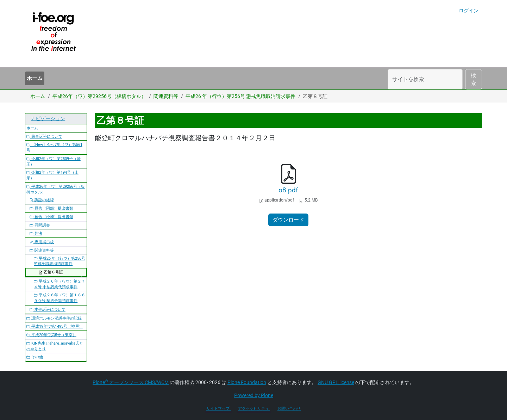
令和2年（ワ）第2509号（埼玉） (54, 162)
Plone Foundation (247, 382)
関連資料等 (166, 96)
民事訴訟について (44, 137)
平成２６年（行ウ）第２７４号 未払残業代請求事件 (60, 284)
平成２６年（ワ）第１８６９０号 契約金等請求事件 (60, 298)
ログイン (469, 11)
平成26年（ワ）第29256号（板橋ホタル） (99, 96)
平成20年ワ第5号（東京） (51, 335)
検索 (473, 79)
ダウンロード (288, 220)
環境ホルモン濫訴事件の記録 (54, 318)
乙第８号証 (51, 272)
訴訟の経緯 (42, 200)
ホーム (35, 78)
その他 (35, 357)
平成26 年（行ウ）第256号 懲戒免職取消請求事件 (240, 96)
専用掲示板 (42, 242)
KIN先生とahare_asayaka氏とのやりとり (55, 346)
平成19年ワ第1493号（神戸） (55, 326)
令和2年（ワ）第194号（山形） (52, 175)
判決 (36, 233)
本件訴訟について (48, 310)
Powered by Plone (254, 395)
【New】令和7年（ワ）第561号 (54, 147)
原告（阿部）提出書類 (51, 208)
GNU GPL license (336, 382)
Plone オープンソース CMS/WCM (131, 382)
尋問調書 (40, 225)
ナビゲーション (48, 118)
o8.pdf (288, 190)
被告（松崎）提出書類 (51, 217)
